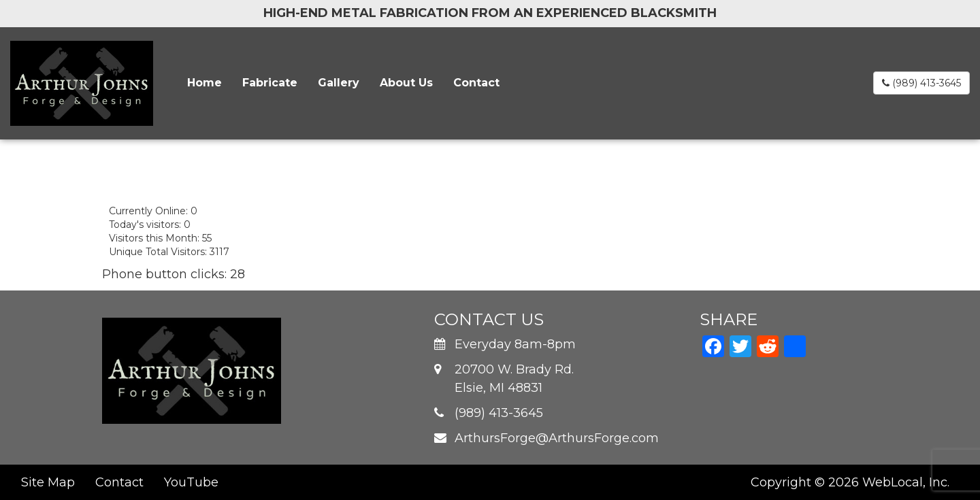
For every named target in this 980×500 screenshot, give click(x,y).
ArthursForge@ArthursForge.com (557, 438)
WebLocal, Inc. (906, 482)
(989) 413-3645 (921, 83)
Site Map (48, 482)
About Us (406, 83)
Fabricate (270, 83)
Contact (476, 83)
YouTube (191, 482)
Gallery (339, 83)
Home (205, 83)
